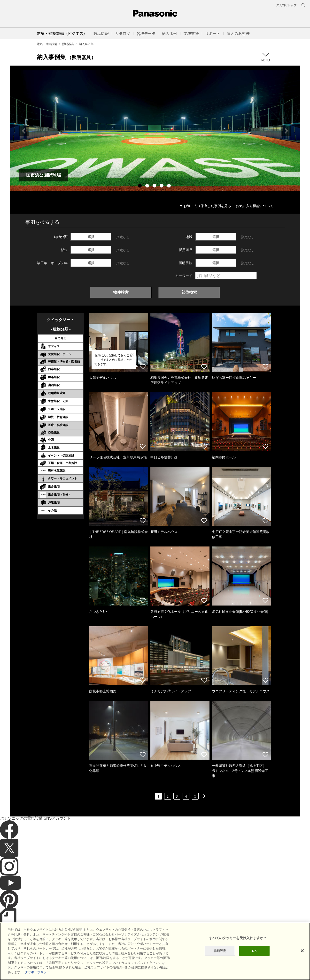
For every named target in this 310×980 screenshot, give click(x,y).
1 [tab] (140, 186)
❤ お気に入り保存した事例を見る (205, 206)
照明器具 (68, 44)
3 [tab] (155, 186)
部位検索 (189, 292)
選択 (91, 237)
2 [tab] (148, 186)
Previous (24, 131)
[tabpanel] (155, 131)
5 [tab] (170, 186)
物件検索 (121, 292)
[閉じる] (302, 964)
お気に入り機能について (255, 206)
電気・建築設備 (47, 44)
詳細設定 (220, 964)
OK (254, 964)
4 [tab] (162, 186)
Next (286, 131)
